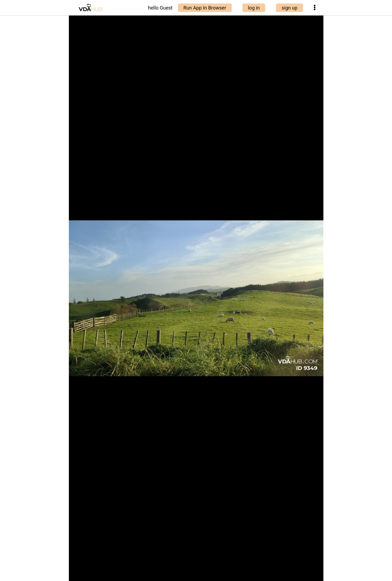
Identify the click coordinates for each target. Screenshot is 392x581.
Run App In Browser (205, 8)
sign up (289, 8)
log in (254, 8)
